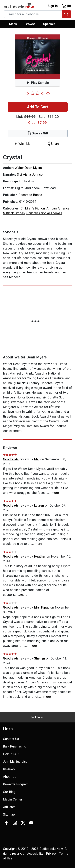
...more (54, 493)
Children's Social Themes (44, 213)
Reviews (9, 769)
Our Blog (9, 792)
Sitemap (9, 815)
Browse (30, 24)
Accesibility (35, 854)
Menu (10, 24)
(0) (66, 6)
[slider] (38, 93)
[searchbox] (33, 14)
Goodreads (11, 459)
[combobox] (37, 14)
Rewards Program (16, 784)
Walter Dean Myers (28, 168)
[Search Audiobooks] (66, 14)
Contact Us (11, 739)
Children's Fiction (33, 208)
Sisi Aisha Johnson (30, 175)
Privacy (51, 854)
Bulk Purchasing (15, 746)
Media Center (13, 799)
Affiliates (9, 807)
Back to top (37, 717)
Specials (49, 24)
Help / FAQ (11, 754)
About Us (10, 777)
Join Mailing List (15, 762)
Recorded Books (30, 195)
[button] (12, 24)
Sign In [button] (53, 6)
